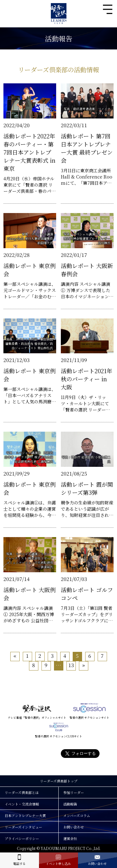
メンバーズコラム (77, 815)
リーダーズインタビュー (23, 827)
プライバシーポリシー (22, 838)
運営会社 (70, 838)
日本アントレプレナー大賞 (25, 815)
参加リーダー (74, 792)
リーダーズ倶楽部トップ (59, 781)
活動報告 (70, 804)
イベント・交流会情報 (22, 804)
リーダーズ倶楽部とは (22, 792)
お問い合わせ (74, 827)
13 (71, 665)
